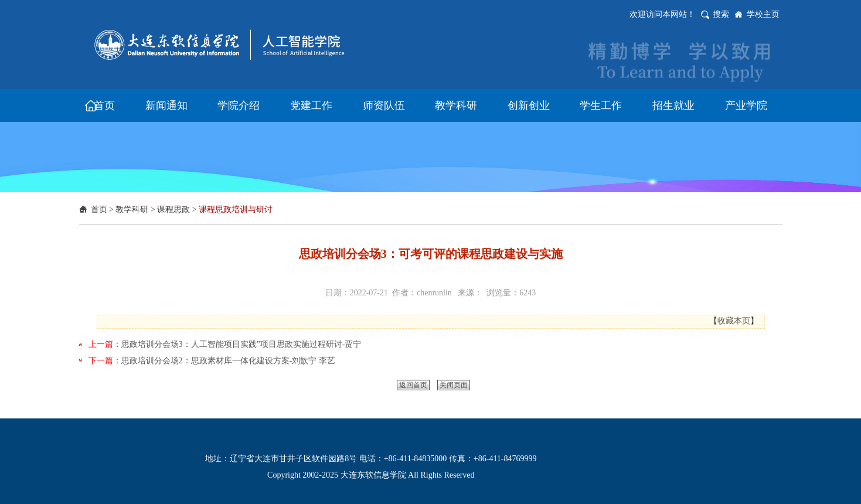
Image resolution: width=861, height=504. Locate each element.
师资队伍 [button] (384, 105)
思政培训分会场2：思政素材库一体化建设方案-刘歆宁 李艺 (228, 361)
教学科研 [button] (456, 105)
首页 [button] (104, 105)
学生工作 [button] (601, 105)
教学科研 (132, 210)
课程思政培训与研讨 (236, 210)
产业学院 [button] (746, 105)
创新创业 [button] (529, 105)
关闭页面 (454, 385)
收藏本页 (734, 321)
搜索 (721, 14)
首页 (99, 210)
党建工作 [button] (311, 105)
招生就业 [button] (673, 105)
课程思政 (173, 210)
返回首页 (413, 385)
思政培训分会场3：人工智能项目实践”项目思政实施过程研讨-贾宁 (241, 344)
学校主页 (763, 14)
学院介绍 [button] (239, 105)
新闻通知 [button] (166, 105)
